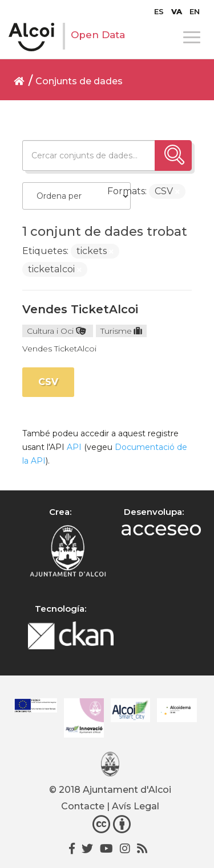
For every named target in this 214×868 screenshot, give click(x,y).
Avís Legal (136, 806)
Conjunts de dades (79, 81)
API (74, 447)
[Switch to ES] (159, 11)
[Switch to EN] (195, 11)
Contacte (83, 806)
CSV (48, 382)
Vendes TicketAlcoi (80, 309)
